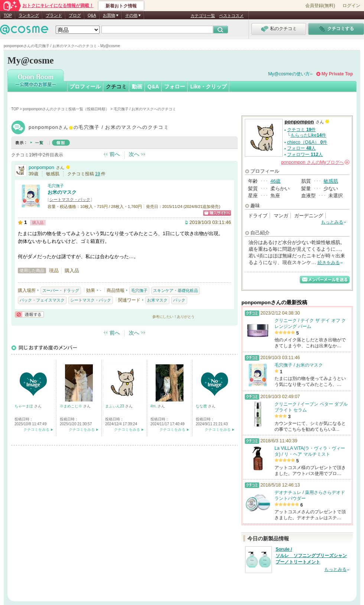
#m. (154, 406)
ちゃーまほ (24, 406)
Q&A (92, 15)
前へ (115, 154)
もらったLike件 (308, 135)
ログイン (351, 6)
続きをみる (329, 263)
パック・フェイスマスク (42, 300)
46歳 (275, 181)
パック (179, 300)
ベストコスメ (231, 16)
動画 (137, 87)
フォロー (175, 87)
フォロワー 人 (305, 154)
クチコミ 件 (301, 130)
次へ (134, 154)
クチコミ (116, 87)
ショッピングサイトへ (217, 213)
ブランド (54, 15)
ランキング (29, 15)
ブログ (75, 15)
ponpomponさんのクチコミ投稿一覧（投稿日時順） (66, 109)
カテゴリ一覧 (203, 16)
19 (98, 174)
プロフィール (85, 87)
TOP (8, 15)
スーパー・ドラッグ (61, 290)
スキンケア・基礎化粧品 (175, 290)
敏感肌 (331, 181)
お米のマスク (62, 192)
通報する (29, 314)
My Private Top (337, 74)
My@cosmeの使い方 (289, 74)
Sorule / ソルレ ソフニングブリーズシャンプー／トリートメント (311, 556)
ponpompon (41, 167)
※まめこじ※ (71, 406)
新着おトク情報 (121, 6)
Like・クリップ (208, 87)
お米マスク (157, 300)
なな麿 (202, 406)
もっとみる (332, 222)
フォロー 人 (301, 148)
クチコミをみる (36, 430)
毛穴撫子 (56, 186)
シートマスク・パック (70, 199)
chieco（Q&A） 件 (307, 142)
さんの (315, 162)
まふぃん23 (115, 406)
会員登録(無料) (320, 6)
